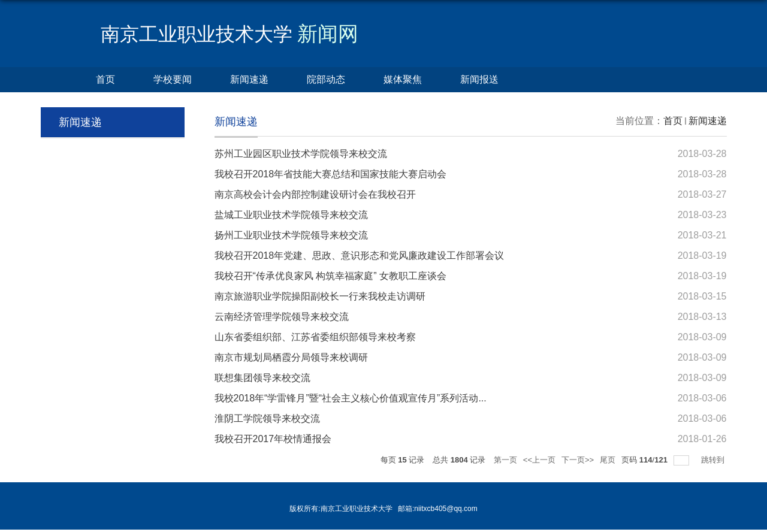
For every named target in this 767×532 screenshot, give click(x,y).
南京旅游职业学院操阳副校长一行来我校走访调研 (320, 296)
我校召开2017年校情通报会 (273, 439)
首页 (105, 79)
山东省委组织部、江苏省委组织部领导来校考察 (315, 337)
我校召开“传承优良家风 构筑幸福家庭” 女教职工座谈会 (331, 276)
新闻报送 (479, 79)
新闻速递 (249, 79)
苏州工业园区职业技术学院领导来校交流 (301, 154)
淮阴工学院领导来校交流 (267, 418)
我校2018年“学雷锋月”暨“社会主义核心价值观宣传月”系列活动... (351, 398)
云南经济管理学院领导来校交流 (282, 317)
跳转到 (714, 460)
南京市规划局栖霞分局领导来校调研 (291, 357)
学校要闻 (173, 79)
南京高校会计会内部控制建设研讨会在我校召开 (315, 194)
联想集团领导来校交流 (262, 378)
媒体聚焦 (403, 79)
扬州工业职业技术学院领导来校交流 (291, 235)
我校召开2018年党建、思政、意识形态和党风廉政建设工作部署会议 (360, 256)
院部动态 (326, 79)
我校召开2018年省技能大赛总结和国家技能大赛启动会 (331, 174)
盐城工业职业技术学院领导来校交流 (291, 215)
